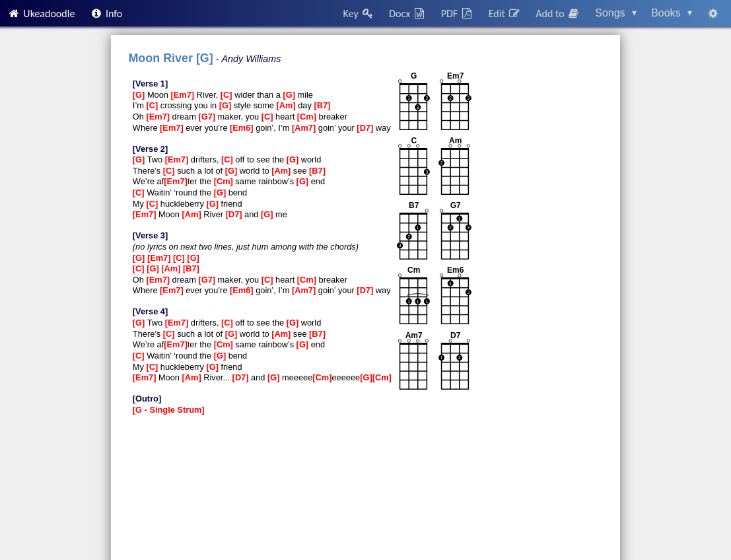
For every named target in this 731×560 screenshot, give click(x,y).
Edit (505, 14)
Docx (407, 14)
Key (359, 14)
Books (672, 13)
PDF (458, 14)
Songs (616, 13)
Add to (558, 14)
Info (106, 14)
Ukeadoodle (41, 14)
